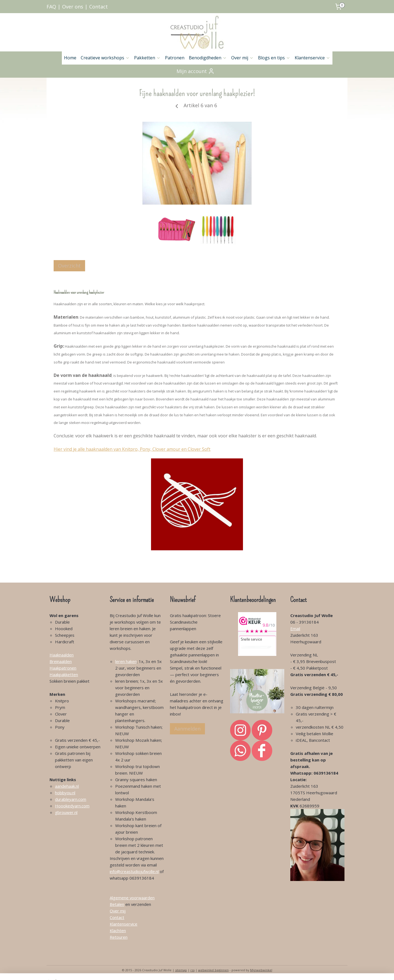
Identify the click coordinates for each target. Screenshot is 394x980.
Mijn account (195, 71)
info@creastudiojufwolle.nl (134, 871)
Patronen (175, 58)
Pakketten (147, 58)
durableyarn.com (71, 799)
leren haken (126, 661)
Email (295, 629)
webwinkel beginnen (213, 970)
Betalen (117, 904)
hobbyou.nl (65, 793)
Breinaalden (61, 661)
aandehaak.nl (67, 786)
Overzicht (69, 266)
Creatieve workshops (105, 58)
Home (70, 58)
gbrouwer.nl (66, 812)
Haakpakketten (64, 674)
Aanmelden (187, 729)
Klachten (118, 930)
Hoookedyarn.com (72, 806)
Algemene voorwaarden (132, 898)
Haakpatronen (63, 668)
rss (192, 970)
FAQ (51, 7)
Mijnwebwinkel (261, 970)
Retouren (119, 937)
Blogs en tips (274, 58)
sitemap (181, 970)
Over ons (73, 7)
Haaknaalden (62, 655)
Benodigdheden (208, 58)
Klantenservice (312, 58)
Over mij (242, 58)
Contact (99, 7)
